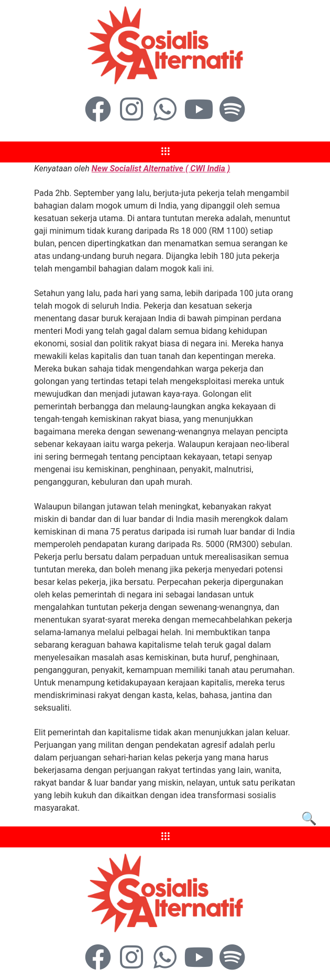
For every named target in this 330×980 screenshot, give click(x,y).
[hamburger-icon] (165, 152)
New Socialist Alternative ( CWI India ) (161, 168)
